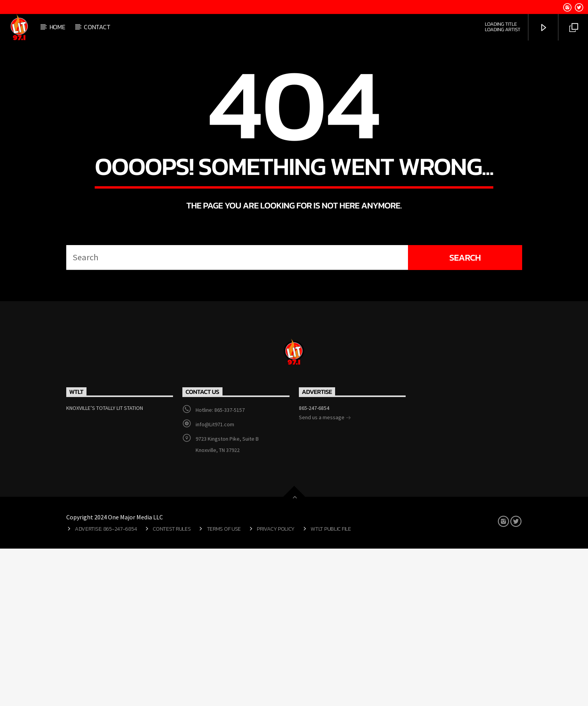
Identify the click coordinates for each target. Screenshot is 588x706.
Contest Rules (172, 686)
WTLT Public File (331, 686)
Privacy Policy (276, 686)
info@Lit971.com (215, 582)
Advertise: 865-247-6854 (106, 686)
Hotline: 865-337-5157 (220, 567)
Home (57, 27)
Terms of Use (224, 686)
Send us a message (325, 575)
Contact (97, 27)
